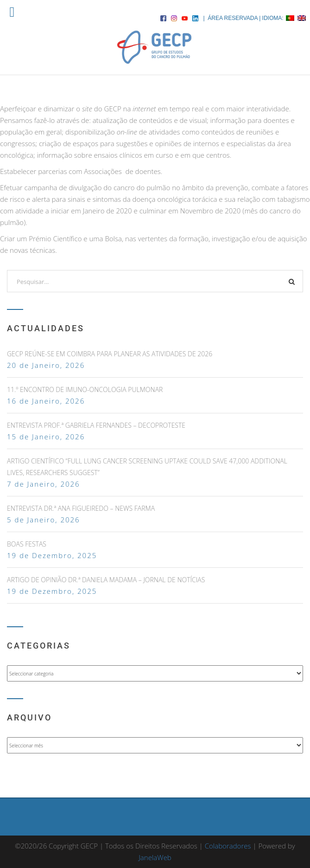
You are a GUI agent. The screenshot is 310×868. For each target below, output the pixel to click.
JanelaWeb (155, 857)
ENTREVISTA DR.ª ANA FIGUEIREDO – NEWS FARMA (81, 508)
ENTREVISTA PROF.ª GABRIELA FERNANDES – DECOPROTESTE (96, 425)
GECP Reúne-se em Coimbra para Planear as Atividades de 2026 (110, 354)
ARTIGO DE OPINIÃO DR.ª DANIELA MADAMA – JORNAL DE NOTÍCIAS (106, 580)
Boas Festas (27, 544)
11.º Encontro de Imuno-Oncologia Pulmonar (85, 389)
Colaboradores (228, 846)
